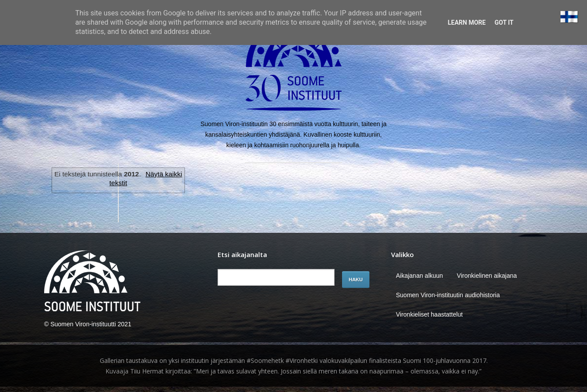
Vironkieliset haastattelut (429, 314)
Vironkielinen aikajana (487, 276)
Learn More (467, 22)
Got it (504, 22)
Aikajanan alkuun (420, 276)
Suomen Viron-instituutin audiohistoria (448, 295)
